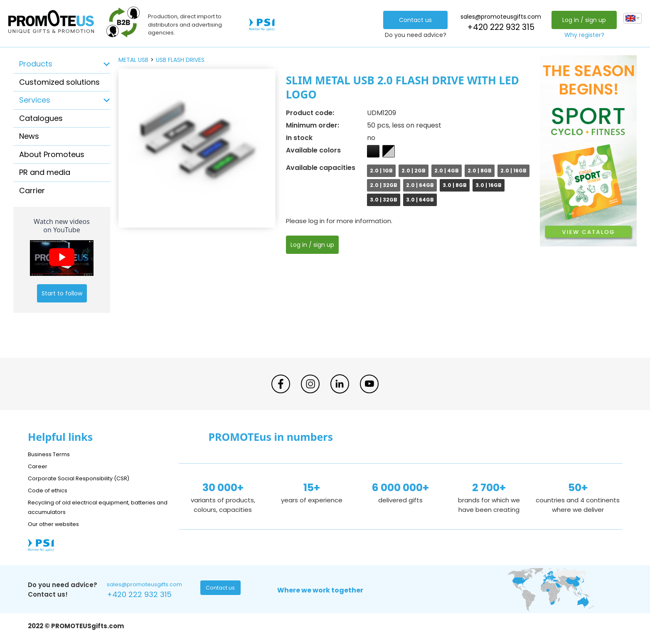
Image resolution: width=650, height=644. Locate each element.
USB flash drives (180, 60)
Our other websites (58, 524)
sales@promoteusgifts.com (499, 17)
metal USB (133, 60)
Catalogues (41, 118)
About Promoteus (52, 154)
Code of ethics (51, 490)
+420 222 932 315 (499, 27)
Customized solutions (59, 82)
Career (39, 466)
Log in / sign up (582, 20)
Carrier (32, 190)
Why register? (582, 35)
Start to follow (62, 293)
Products (36, 64)
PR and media (45, 172)
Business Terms (52, 454)
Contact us (413, 20)
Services (35, 100)
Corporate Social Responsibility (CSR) (86, 478)
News (29, 136)
